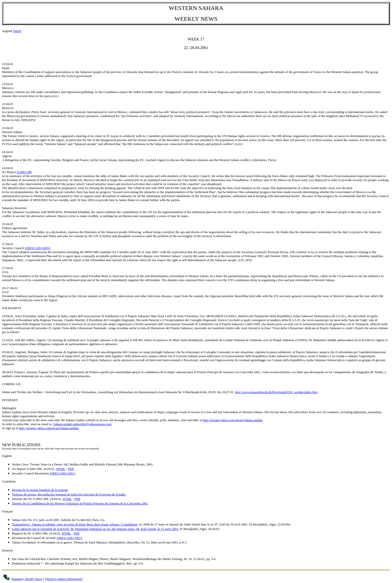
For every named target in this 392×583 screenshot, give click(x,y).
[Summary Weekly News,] (27, 579)
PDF (71, 469)
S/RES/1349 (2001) (37, 248)
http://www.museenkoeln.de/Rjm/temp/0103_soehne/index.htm (276, 392)
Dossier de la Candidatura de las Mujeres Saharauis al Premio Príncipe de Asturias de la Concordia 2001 (80, 503)
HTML (61, 469)
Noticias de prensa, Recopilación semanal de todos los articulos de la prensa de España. (69, 494)
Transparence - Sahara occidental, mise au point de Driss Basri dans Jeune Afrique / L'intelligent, (75, 524)
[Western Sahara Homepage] (64, 579)
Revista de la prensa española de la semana (40, 490)
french (17, 31)
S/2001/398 (24, 172)
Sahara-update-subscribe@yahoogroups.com (82, 424)
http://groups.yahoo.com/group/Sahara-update (233, 420)
